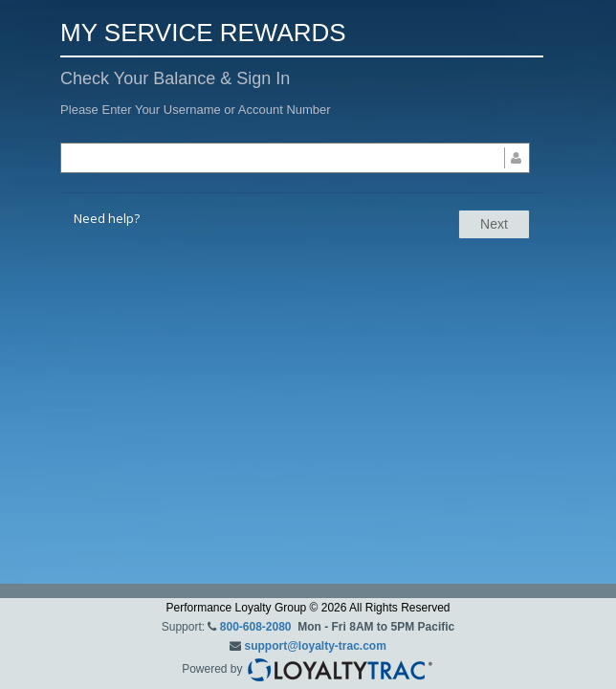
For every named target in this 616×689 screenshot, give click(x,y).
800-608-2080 (256, 627)
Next (494, 224)
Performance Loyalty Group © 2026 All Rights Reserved (308, 608)
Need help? (107, 218)
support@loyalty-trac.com (315, 646)
